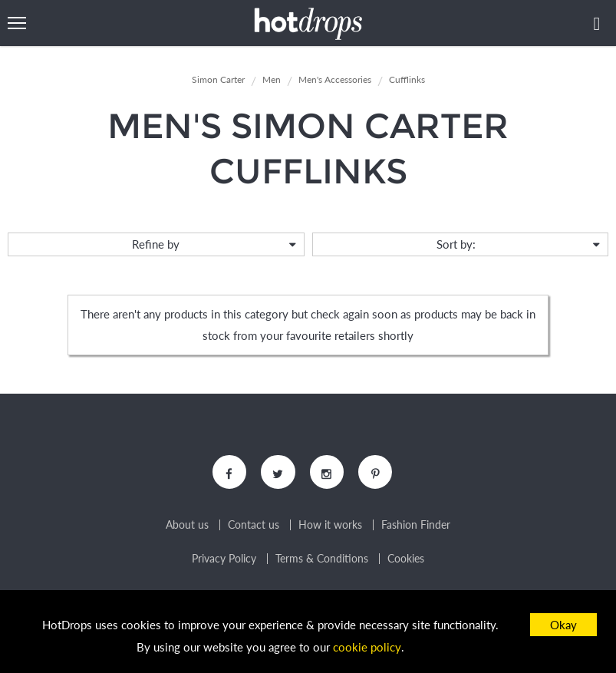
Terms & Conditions (322, 559)
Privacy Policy (224, 559)
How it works (330, 526)
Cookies (406, 559)
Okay (563, 625)
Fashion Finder (416, 526)
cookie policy (367, 647)
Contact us (254, 526)
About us (187, 526)
